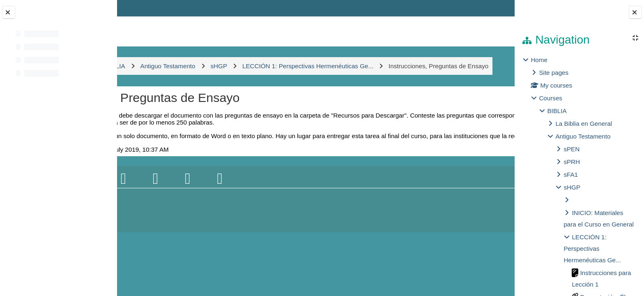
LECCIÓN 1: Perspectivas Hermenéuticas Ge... (592, 249)
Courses (551, 98)
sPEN (572, 149)
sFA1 (571, 175)
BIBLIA (557, 111)
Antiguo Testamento (583, 136)
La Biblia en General (584, 124)
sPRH (572, 162)
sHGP (572, 187)
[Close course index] (9, 12)
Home (539, 60)
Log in (491, 8)
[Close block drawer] (635, 12)
